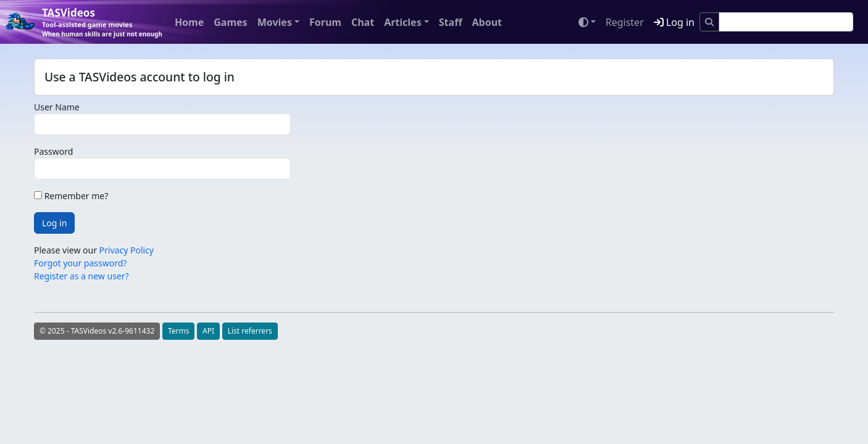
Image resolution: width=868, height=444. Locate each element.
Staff (451, 22)
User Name (57, 107)
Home (189, 22)
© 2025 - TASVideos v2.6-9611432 (97, 331)
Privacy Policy (127, 250)
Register (625, 22)
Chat (363, 22)
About (487, 22)
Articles (403, 22)
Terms (179, 331)
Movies (275, 22)
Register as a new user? (81, 276)
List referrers (250, 331)
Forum (325, 22)
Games (230, 22)
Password (53, 151)
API (208, 331)
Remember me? (71, 196)
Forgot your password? (80, 263)
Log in (674, 22)
